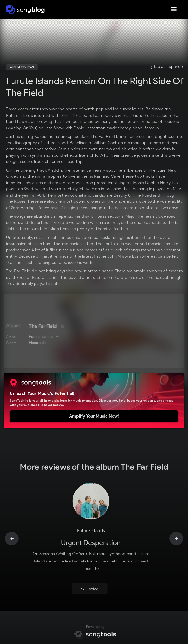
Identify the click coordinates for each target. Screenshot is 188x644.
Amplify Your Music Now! (94, 416)
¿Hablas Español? (167, 67)
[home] (25, 9)
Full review (90, 592)
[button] (174, 9)
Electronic (37, 343)
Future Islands (41, 337)
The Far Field (43, 326)
